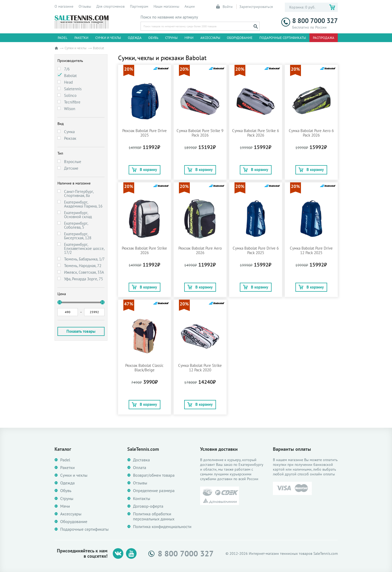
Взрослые (73, 162)
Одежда (135, 38)
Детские (71, 168)
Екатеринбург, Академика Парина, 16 (83, 204)
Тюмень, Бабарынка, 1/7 (84, 259)
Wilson (70, 109)
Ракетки (81, 38)
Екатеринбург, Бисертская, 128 (78, 236)
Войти (225, 7)
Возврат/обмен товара (154, 475)
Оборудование (240, 38)
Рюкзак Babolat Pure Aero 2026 (200, 250)
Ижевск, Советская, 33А (84, 272)
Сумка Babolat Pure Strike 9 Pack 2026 (200, 133)
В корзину (144, 170)
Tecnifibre (72, 102)
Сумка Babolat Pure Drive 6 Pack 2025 (256, 250)
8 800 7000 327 (309, 21)
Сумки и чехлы (108, 38)
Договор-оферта (148, 506)
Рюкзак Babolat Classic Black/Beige (144, 368)
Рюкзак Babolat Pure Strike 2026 (144, 250)
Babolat (70, 76)
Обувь (153, 38)
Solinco (70, 95)
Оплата (140, 468)
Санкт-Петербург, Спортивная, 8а (79, 193)
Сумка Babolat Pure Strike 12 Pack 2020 (200, 368)
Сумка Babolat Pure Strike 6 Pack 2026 (256, 133)
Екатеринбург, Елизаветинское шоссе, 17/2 (84, 248)
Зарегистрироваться (256, 7)
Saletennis (73, 89)
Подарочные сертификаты (283, 38)
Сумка (69, 132)
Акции (190, 6)
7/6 (67, 69)
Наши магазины (166, 6)
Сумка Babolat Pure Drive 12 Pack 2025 (311, 250)
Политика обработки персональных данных (154, 516)
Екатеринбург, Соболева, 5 (76, 225)
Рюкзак (70, 138)
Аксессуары (210, 38)
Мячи (189, 38)
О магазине (64, 6)
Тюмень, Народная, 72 (83, 266)
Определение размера (154, 491)
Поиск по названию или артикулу (169, 17)
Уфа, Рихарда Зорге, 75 (84, 279)
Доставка (142, 460)
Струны (171, 38)
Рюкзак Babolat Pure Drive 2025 (145, 133)
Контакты (142, 499)
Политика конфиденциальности (162, 527)
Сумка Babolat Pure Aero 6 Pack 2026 (311, 133)
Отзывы (85, 6)
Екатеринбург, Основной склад (78, 215)
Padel (63, 38)
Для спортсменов (111, 6)
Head (68, 82)
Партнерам (139, 6)
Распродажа (324, 38)
